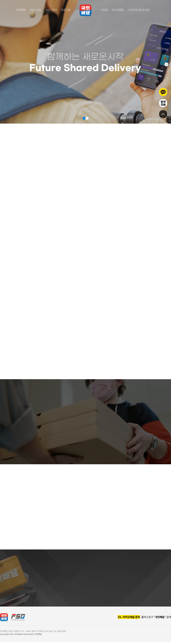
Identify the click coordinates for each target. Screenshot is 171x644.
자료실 (104, 10)
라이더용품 (118, 10)
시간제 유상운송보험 (138, 10)
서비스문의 (51, 10)
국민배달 (21, 10)
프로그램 (66, 10)
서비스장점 (35, 10)
